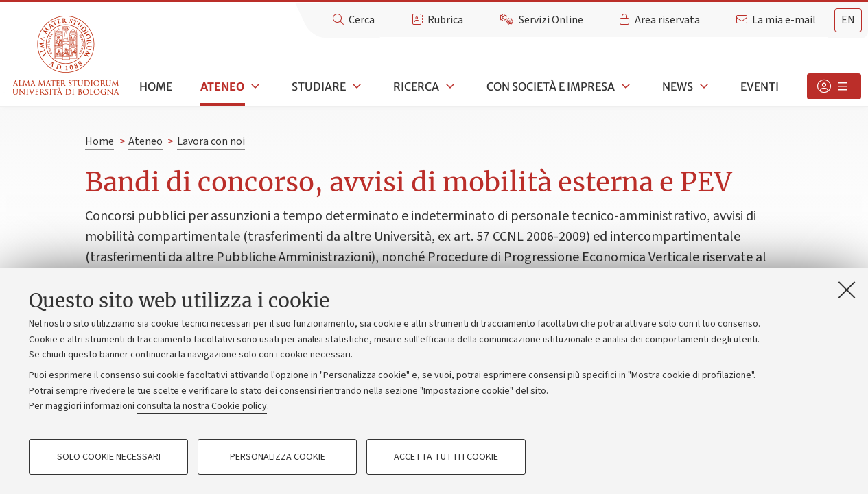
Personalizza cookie (278, 457)
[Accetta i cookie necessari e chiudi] (847, 290)
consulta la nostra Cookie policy (202, 406)
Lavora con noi (211, 141)
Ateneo (222, 86)
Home (156, 86)
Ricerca (416, 86)
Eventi (760, 86)
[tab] (848, 20)
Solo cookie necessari (109, 457)
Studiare (319, 86)
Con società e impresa (551, 86)
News (678, 86)
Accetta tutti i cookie (446, 457)
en (848, 20)
